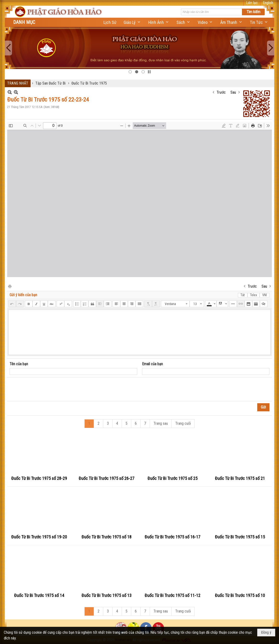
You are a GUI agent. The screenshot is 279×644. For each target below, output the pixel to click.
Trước (221, 92)
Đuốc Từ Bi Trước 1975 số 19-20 (39, 537)
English (268, 3)
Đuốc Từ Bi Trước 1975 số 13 (107, 595)
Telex (254, 295)
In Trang (10, 286)
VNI (265, 295)
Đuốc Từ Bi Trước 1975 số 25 (172, 478)
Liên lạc (252, 3)
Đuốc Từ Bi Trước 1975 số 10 (240, 595)
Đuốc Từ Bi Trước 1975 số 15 (240, 537)
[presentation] (46, 389)
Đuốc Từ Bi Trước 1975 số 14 (39, 595)
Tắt (243, 295)
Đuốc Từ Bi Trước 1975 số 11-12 (172, 595)
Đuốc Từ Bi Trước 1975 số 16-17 (172, 537)
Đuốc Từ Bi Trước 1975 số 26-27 (107, 478)
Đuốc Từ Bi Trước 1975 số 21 (240, 478)
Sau (233, 92)
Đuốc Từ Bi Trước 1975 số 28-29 (39, 478)
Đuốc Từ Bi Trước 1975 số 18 (107, 537)
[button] (132, 22)
